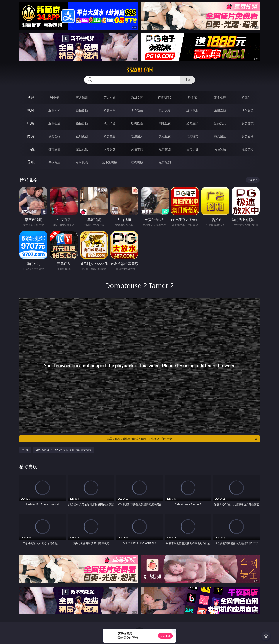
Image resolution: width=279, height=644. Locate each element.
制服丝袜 (165, 123)
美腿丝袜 (165, 136)
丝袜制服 (192, 110)
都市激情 (54, 149)
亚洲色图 (82, 136)
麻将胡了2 (165, 97)
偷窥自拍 (54, 136)
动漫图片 (137, 136)
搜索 (188, 80)
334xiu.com (140, 70)
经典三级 (192, 123)
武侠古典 (137, 149)
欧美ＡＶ (110, 110)
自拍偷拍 (82, 110)
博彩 (31, 97)
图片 (31, 136)
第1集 (25, 450)
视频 (31, 110)
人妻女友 (110, 149)
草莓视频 (82, 162)
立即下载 (165, 636)
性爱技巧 (248, 149)
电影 (31, 123)
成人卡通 (110, 123)
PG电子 (54, 97)
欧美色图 (110, 136)
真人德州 (82, 97)
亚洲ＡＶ (54, 110)
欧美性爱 (137, 123)
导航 (31, 162)
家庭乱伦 (82, 149)
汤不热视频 (110, 162)
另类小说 (192, 149)
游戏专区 (137, 97)
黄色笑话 (220, 149)
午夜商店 (54, 162)
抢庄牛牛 (248, 97)
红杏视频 (137, 162)
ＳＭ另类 (248, 110)
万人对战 (110, 97)
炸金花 (192, 97)
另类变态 (248, 123)
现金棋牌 (220, 97)
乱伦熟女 (220, 123)
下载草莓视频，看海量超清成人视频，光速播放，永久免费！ (181, 439)
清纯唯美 (192, 136)
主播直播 (220, 110)
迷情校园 (165, 149)
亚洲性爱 (54, 123)
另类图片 (248, 136)
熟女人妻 (165, 110)
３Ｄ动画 (137, 110)
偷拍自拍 (82, 123)
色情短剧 (165, 162)
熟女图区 (220, 136)
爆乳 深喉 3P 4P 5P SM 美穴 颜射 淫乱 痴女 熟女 (64, 450)
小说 (31, 149)
